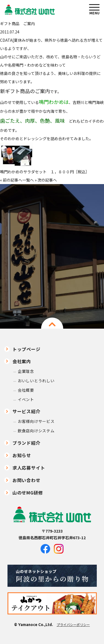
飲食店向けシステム (36, 431)
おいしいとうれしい (36, 381)
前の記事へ (12, 180)
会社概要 (26, 390)
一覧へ (28, 180)
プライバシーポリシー (73, 625)
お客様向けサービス (36, 421)
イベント (26, 400)
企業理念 (26, 371)
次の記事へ (47, 180)
